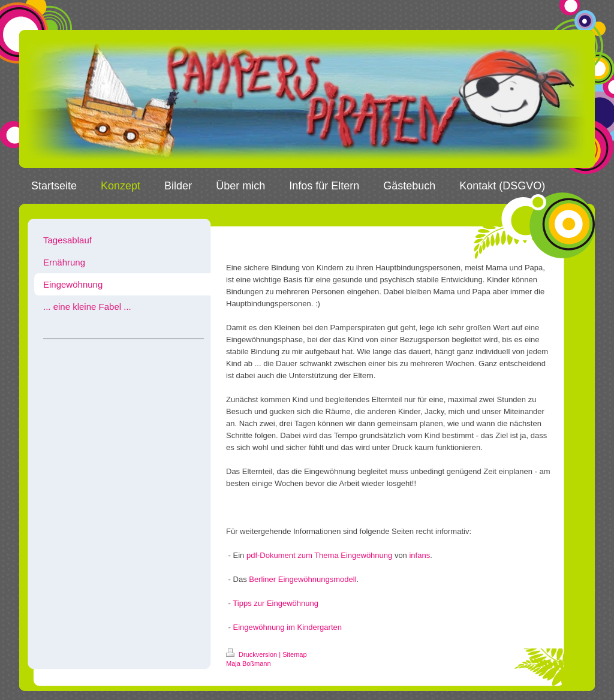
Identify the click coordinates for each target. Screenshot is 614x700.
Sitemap (294, 654)
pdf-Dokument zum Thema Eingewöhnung (319, 555)
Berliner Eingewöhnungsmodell (303, 579)
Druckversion (252, 654)
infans (419, 555)
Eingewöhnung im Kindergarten (288, 627)
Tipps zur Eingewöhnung (276, 603)
